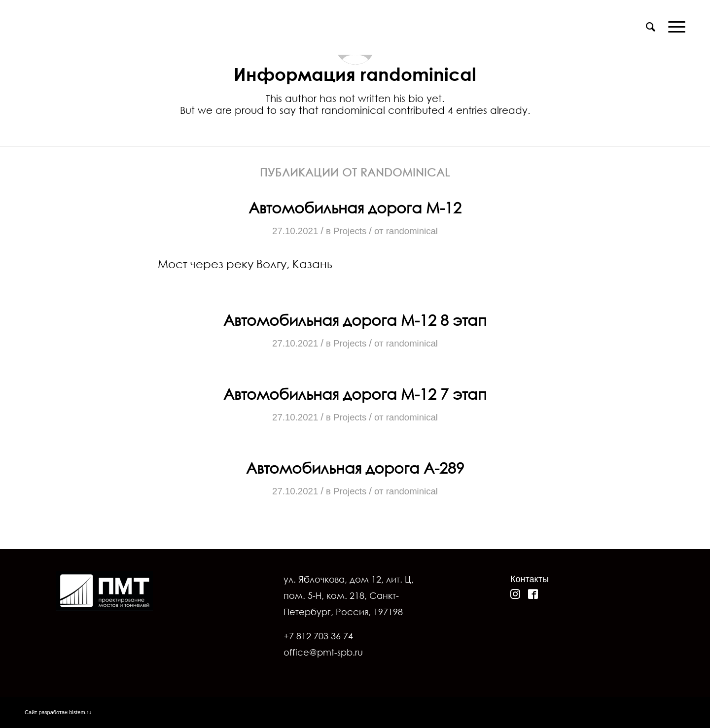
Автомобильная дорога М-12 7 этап (355, 394)
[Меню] (674, 27)
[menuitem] (651, 27)
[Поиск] (651, 27)
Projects (350, 231)
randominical (412, 231)
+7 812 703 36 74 (318, 636)
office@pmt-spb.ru (323, 652)
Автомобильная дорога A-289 (355, 468)
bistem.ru (80, 712)
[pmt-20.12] (78, 27)
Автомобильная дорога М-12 (355, 207)
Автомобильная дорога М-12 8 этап (355, 320)
